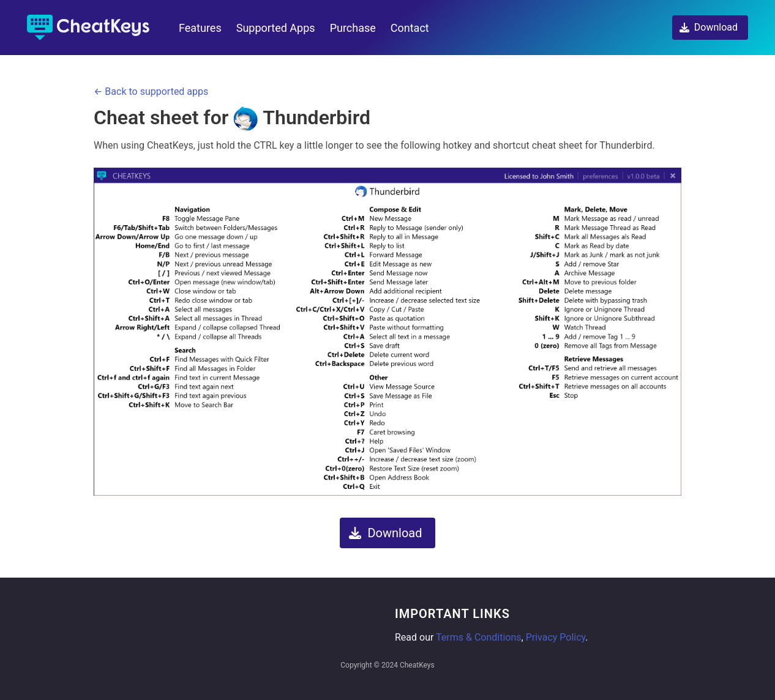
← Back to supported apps (151, 91)
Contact (410, 28)
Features (200, 28)
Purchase (353, 28)
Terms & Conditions (479, 637)
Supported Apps (276, 28)
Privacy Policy (556, 637)
